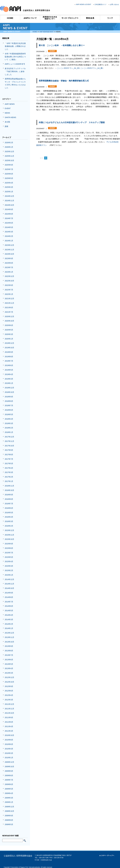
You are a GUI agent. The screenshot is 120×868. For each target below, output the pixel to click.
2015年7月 (9, 553)
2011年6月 (9, 722)
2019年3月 (9, 379)
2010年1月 (9, 758)
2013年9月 (9, 646)
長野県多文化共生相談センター (50, 17)
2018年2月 (9, 428)
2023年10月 (9, 254)
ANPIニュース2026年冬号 (15, 64)
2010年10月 (9, 735)
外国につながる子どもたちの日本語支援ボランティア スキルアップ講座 (72, 122)
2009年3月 (9, 798)
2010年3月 (9, 753)
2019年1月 (9, 383)
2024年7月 (9, 218)
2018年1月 (9, 432)
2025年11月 (9, 156)
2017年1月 (9, 481)
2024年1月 (9, 241)
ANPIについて (30, 17)
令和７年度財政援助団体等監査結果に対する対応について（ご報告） (15, 57)
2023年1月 (9, 272)
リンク (110, 17)
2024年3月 (9, 232)
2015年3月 (9, 566)
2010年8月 (9, 740)
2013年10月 (9, 642)
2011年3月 (9, 731)
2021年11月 (9, 303)
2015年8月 (9, 548)
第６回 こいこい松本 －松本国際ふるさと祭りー (62, 45)
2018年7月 (9, 405)
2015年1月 (9, 575)
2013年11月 (9, 637)
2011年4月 (9, 726)
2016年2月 (9, 526)
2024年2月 (9, 236)
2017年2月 (9, 477)
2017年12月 (9, 437)
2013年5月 (9, 664)
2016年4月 (9, 517)
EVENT (8, 108)
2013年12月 (9, 633)
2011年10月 (9, 713)
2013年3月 (9, 673)
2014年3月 (9, 620)
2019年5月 (9, 370)
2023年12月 (9, 245)
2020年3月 (9, 334)
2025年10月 (9, 160)
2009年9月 (9, 771)
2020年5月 (9, 330)
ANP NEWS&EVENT (46, 32)
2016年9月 (9, 495)
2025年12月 (9, 152)
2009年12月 (9, 762)
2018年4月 (9, 419)
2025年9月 (9, 165)
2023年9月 (9, 258)
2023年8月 (9, 263)
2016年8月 (9, 499)
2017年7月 (9, 459)
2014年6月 (9, 606)
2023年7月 (9, 267)
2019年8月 (9, 357)
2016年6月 (9, 508)
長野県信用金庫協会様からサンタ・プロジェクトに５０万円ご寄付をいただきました (15, 83)
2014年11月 (9, 584)
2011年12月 (9, 704)
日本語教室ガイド (100, 4)
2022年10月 (9, 281)
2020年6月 (9, 325)
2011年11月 (9, 709)
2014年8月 (9, 597)
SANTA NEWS (10, 117)
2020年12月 (9, 316)
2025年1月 (9, 192)
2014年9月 (9, 593)
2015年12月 (9, 530)
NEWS (7, 113)
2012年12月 (9, 677)
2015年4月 (9, 561)
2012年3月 (9, 700)
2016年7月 (9, 504)
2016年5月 (9, 513)
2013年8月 (9, 651)
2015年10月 (9, 539)
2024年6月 (9, 223)
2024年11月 (9, 201)
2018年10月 (9, 392)
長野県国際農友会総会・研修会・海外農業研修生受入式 (64, 81)
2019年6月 (9, 365)
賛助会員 (90, 17)
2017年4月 (9, 468)
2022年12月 (9, 276)
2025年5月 (9, 178)
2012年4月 (9, 695)
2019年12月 (9, 343)
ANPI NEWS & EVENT (83, 4)
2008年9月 (9, 816)
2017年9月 (9, 450)
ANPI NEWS (10, 104)
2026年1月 (9, 147)
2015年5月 (9, 557)
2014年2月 (9, 624)
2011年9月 (9, 717)
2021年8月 (9, 308)
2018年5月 (9, 414)
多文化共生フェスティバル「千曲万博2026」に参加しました (15, 71)
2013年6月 (9, 660)
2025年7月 (9, 169)
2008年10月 (9, 811)
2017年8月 (9, 455)
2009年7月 (9, 780)
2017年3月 (9, 472)
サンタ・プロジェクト (70, 17)
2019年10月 (9, 348)
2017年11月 (9, 441)
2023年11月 (9, 250)
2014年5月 (9, 611)
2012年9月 (9, 686)
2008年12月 (9, 807)
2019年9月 (9, 352)
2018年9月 (9, 397)
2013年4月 (9, 668)
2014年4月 (9, 615)
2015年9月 (9, 544)
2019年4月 (9, 374)
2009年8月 (9, 775)
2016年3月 (9, 521)
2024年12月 (9, 196)
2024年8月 (9, 214)
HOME (10, 17)
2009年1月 (9, 802)
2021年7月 (9, 312)
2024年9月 (9, 209)
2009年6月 (9, 784)
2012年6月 (9, 691)
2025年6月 (9, 174)
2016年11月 (9, 486)
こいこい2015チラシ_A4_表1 (68, 68)
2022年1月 (9, 294)
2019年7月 (9, 361)
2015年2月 (9, 570)
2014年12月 (9, 579)
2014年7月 (9, 602)
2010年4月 (9, 749)
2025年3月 (9, 187)
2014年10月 (9, 588)
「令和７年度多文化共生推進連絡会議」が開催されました (15, 46)
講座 (6, 126)
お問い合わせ (114, 4)
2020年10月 (9, 321)
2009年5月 (9, 789)
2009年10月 (9, 767)
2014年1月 (9, 628)
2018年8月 (9, 401)
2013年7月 (9, 655)
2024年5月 (9, 227)
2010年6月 (9, 744)
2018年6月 (9, 410)
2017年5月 (9, 464)
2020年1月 (9, 339)
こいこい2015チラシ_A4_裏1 (92, 68)
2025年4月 (9, 183)
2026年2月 (9, 143)
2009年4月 (9, 793)
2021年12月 (9, 299)
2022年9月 (9, 285)
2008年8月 (9, 820)
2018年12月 (9, 388)
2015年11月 (9, 535)
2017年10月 (9, 446)
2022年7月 (9, 290)
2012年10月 (9, 682)
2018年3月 (9, 423)
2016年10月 (9, 490)
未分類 (7, 122)
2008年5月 (9, 824)
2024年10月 (9, 205)
